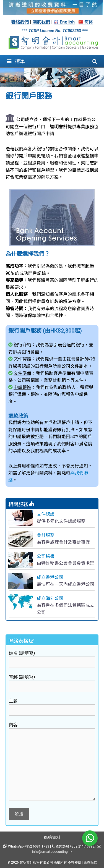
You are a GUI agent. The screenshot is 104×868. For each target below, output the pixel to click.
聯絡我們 (20, 22)
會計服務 (46, 535)
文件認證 (46, 514)
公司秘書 (46, 556)
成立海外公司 (50, 598)
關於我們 (41, 22)
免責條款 (90, 862)
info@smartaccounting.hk (52, 852)
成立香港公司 (50, 577)
